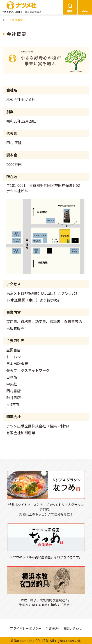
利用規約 (52, 628)
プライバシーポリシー (26, 628)
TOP (6, 20)
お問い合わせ (73, 628)
